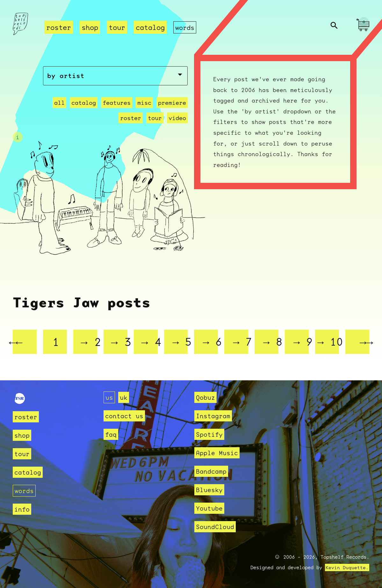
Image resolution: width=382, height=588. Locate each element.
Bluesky (210, 490)
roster (59, 27)
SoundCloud (217, 527)
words (186, 27)
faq (111, 434)
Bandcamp (213, 471)
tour (117, 27)
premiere (172, 110)
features (117, 110)
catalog (150, 27)
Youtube (210, 508)
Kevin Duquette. (347, 568)
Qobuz (206, 397)
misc (144, 110)
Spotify (210, 434)
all (59, 110)
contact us (126, 416)
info (23, 509)
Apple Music (219, 453)
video (177, 126)
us (110, 397)
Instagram (215, 416)
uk (125, 397)
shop (90, 27)
